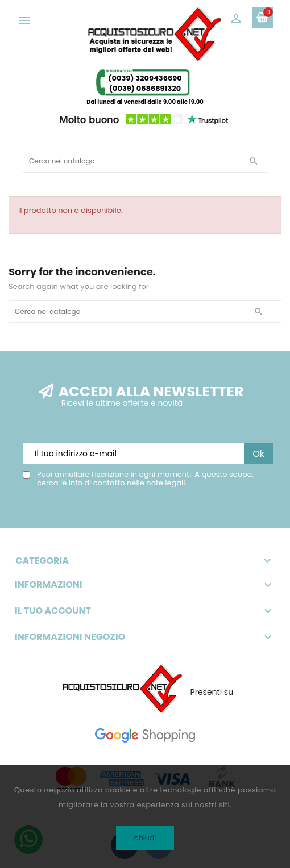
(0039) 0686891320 (145, 88)
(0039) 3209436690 (145, 78)
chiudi (145, 838)
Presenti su (212, 692)
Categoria (145, 561)
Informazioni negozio (70, 637)
